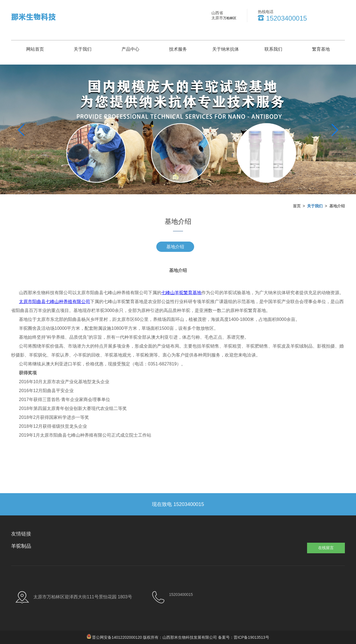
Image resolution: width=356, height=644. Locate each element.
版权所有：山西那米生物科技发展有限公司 (181, 637)
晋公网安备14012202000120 (117, 637)
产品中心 (130, 49)
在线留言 (326, 548)
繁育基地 (321, 49)
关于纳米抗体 (226, 49)
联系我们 (273, 49)
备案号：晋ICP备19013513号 (244, 637)
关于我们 (83, 49)
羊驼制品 (21, 546)
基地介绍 (175, 247)
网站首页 (35, 49)
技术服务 (178, 49)
